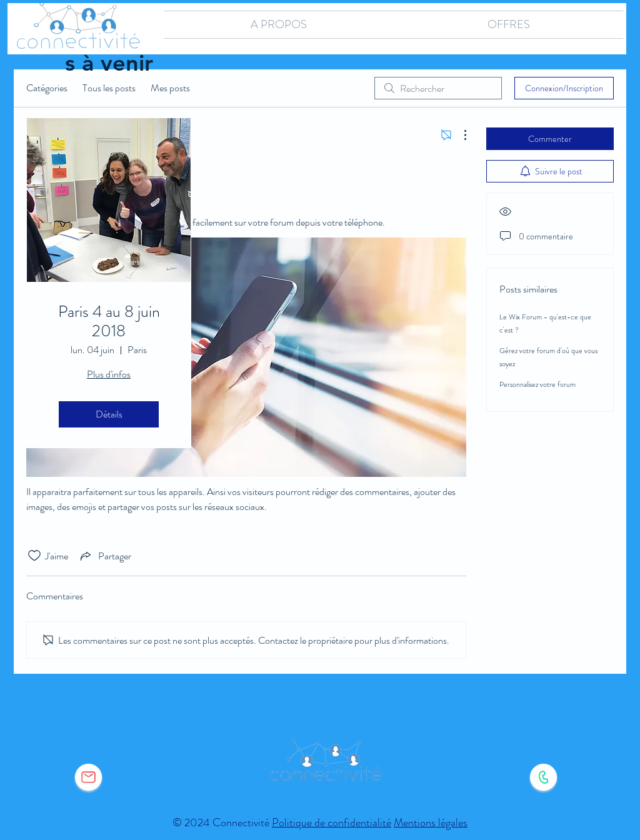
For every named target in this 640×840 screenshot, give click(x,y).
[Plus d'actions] (459, 135)
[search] (438, 88)
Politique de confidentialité (332, 822)
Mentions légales (431, 822)
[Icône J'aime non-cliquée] (34, 556)
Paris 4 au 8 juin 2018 (109, 321)
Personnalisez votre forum (537, 384)
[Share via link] (105, 556)
